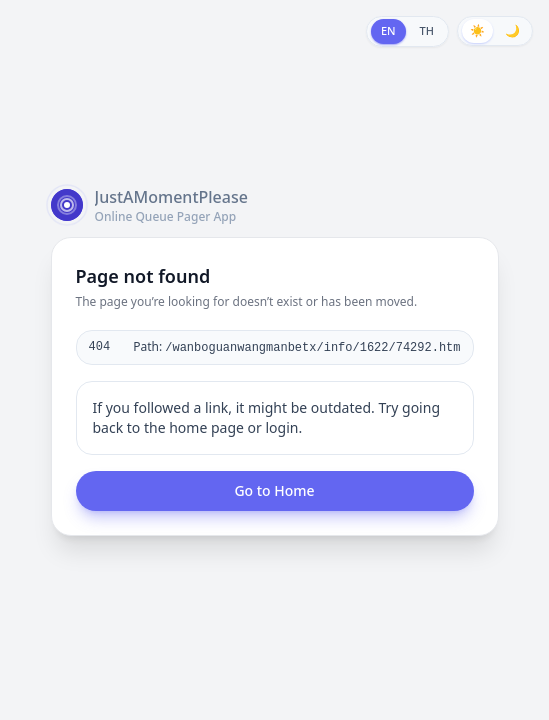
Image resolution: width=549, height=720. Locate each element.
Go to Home (274, 490)
